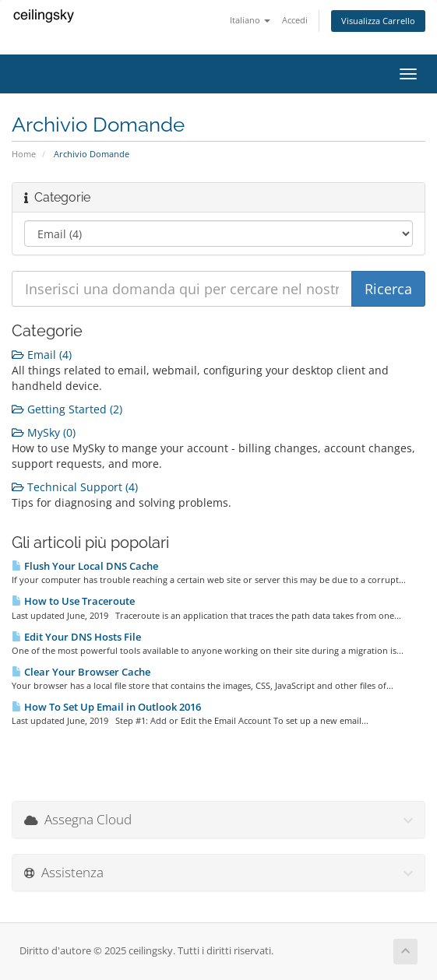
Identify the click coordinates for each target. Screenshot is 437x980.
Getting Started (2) (67, 409)
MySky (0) (44, 432)
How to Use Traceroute (73, 601)
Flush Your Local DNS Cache (85, 566)
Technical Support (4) (75, 487)
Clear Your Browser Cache (81, 672)
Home (24, 154)
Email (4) (42, 355)
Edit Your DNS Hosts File (76, 637)
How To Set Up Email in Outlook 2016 (106, 707)
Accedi (295, 20)
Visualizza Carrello (378, 21)
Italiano (250, 20)
